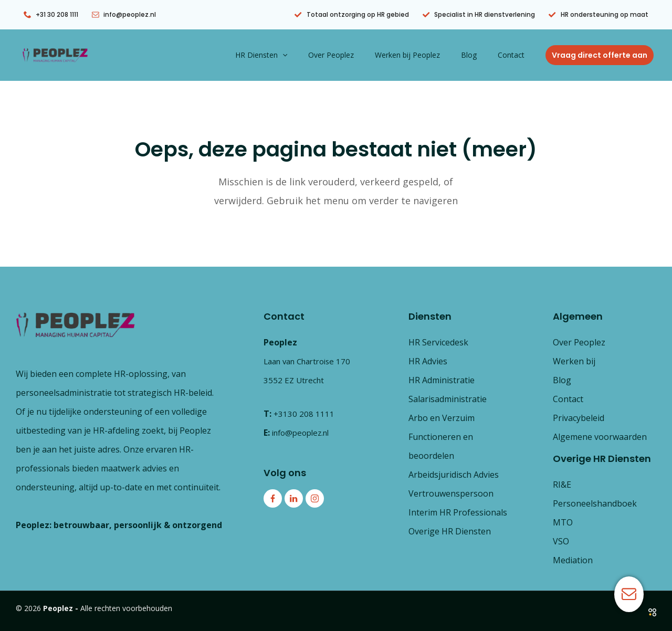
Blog (478, 55)
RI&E (562, 485)
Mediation (573, 560)
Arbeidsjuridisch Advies (454, 475)
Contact (514, 55)
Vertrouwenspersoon (451, 493)
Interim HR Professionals (458, 512)
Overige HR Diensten (450, 531)
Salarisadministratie (448, 399)
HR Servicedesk (438, 342)
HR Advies (428, 361)
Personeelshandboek (595, 503)
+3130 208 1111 (304, 414)
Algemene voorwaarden (600, 437)
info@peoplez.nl (304, 433)
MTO (563, 522)
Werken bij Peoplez (423, 55)
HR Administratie (442, 380)
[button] (311, 55)
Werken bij (574, 361)
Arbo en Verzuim (442, 418)
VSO (561, 541)
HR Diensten (290, 55)
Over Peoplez (353, 55)
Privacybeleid (579, 418)
